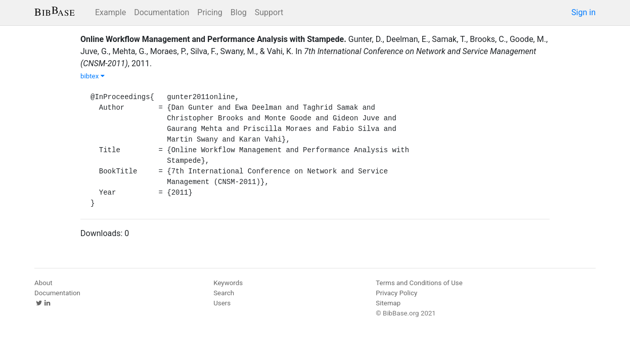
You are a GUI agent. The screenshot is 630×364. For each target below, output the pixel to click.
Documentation (162, 12)
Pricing (210, 12)
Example (110, 12)
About (43, 283)
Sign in (583, 12)
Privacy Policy (396, 293)
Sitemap (388, 303)
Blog (239, 12)
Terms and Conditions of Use (419, 283)
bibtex (93, 76)
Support (269, 12)
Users (222, 303)
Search (224, 293)
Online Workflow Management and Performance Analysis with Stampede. (213, 39)
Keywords (228, 283)
